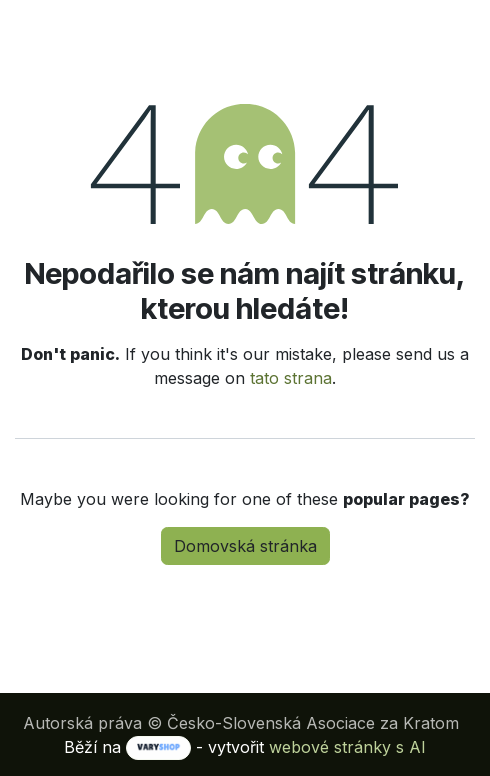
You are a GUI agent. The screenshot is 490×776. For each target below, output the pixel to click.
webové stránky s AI (347, 747)
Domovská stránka (245, 546)
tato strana (291, 378)
